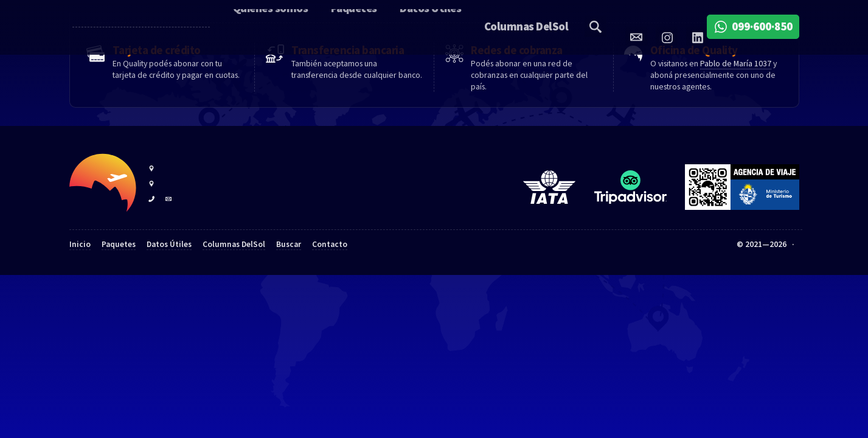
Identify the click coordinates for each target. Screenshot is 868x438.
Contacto (330, 270)
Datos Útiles (169, 270)
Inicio (80, 270)
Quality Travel (124, 27)
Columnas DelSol (234, 270)
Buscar (289, 270)
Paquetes (119, 270)
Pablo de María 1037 (736, 89)
